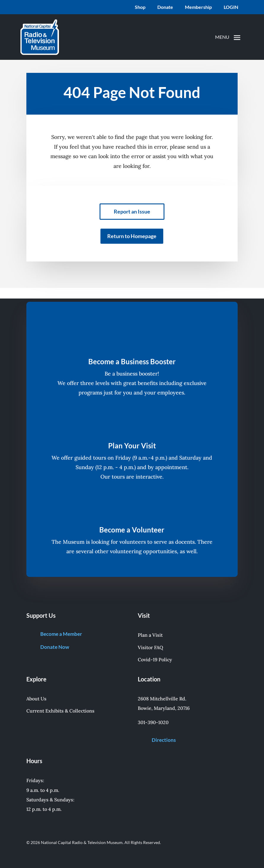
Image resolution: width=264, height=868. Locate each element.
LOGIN (231, 7)
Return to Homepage (132, 236)
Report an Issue (132, 211)
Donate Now (55, 647)
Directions (164, 740)
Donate (165, 7)
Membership (198, 7)
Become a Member (61, 634)
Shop (140, 7)
